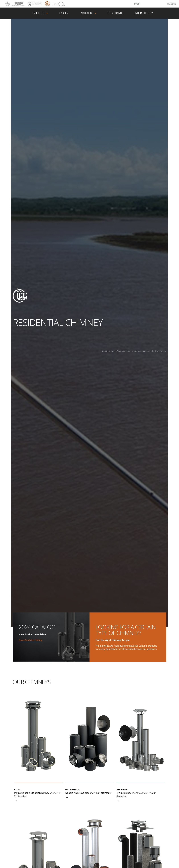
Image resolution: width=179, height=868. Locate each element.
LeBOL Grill (56, 4)
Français (172, 4)
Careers (64, 13)
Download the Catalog (31, 640)
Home (7, 4)
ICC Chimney (47, 4)
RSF (14, 3)
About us (87, 13)
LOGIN (137, 4)
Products (38, 13)
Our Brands (115, 13)
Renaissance (34, 3)
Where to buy (144, 13)
